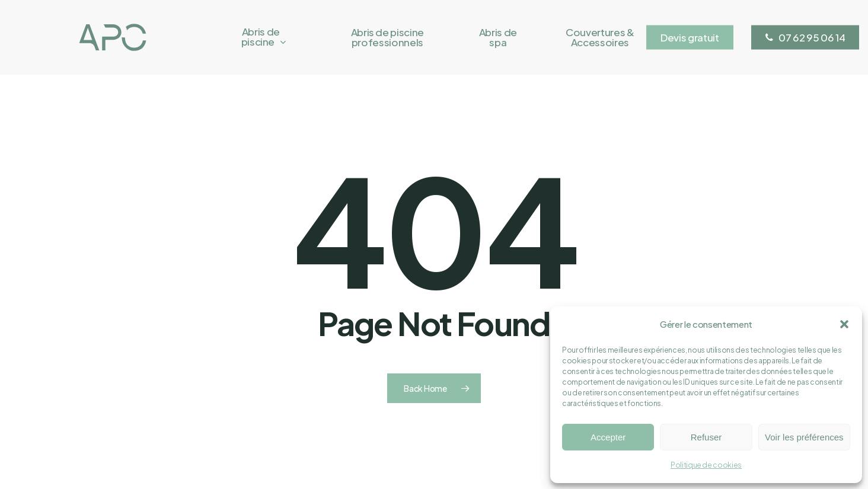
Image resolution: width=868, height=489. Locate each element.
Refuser (706, 437)
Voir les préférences (804, 437)
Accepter (608, 437)
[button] (844, 324)
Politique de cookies (706, 465)
